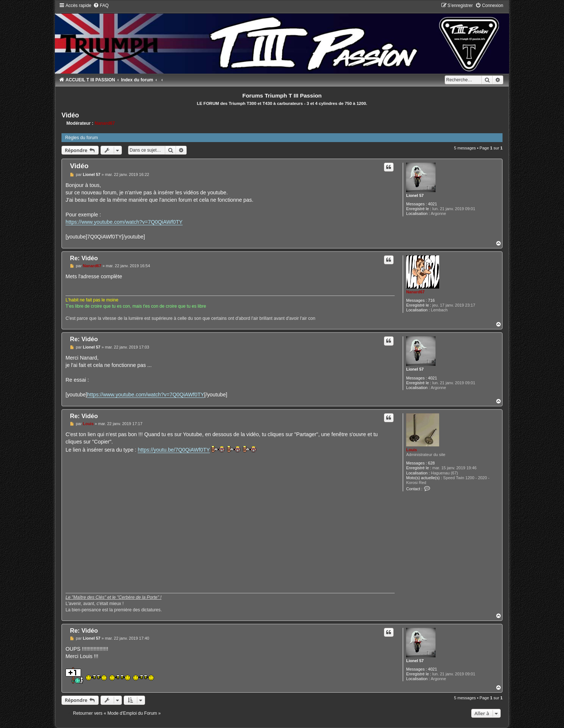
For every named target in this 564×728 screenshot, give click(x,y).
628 (431, 463)
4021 (433, 204)
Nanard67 (105, 123)
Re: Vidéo (84, 258)
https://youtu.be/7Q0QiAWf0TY (174, 450)
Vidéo (70, 115)
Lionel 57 (415, 195)
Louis (411, 450)
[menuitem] (101, 6)
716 (431, 300)
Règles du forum (82, 138)
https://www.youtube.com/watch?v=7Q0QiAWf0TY (124, 222)
